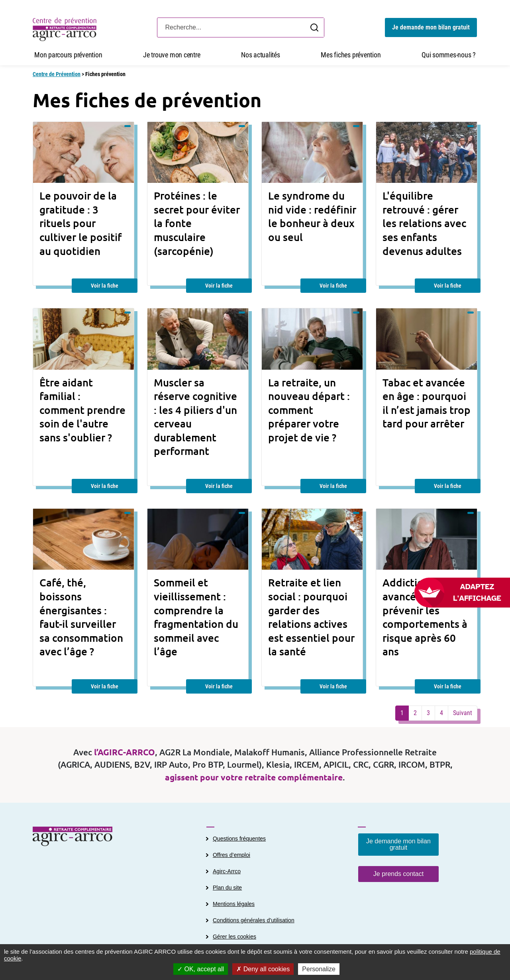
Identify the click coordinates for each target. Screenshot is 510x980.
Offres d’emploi (231, 855)
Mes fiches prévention (351, 55)
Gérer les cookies (234, 937)
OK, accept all (201, 969)
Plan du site (227, 888)
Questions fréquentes (239, 839)
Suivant (463, 713)
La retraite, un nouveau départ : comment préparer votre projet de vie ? (309, 410)
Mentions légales (234, 904)
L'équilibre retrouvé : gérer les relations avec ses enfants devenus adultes (424, 223)
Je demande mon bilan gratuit (431, 27)
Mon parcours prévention (68, 55)
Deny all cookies (263, 969)
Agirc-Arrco (227, 871)
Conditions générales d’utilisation (254, 920)
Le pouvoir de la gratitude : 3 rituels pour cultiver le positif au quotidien (80, 223)
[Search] (241, 27)
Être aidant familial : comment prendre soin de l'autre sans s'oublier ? (82, 410)
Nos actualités (261, 55)
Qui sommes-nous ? (449, 55)
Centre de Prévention (57, 74)
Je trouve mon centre (172, 55)
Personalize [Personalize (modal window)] (319, 969)
